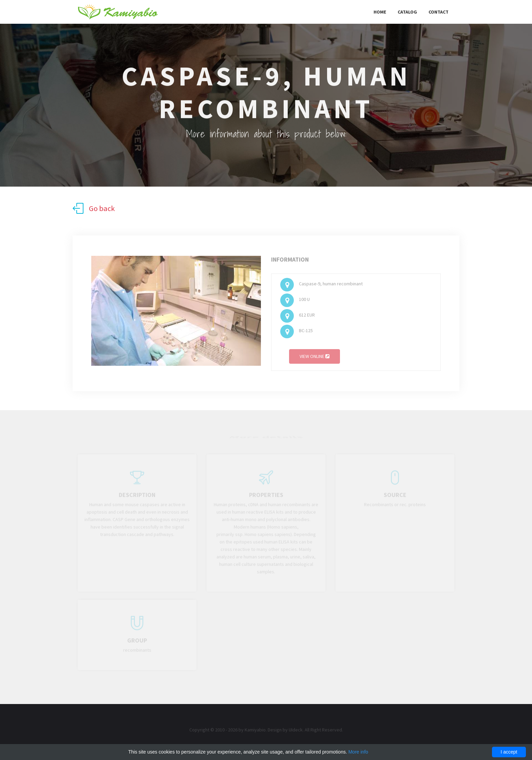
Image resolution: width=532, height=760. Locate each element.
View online (315, 358)
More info (358, 752)
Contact (439, 12)
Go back (94, 208)
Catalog (407, 12)
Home (380, 12)
